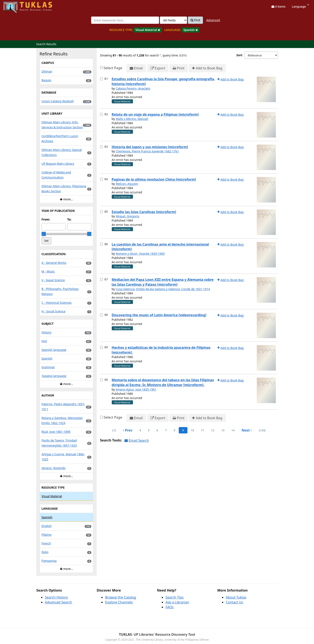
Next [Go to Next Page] (247, 430)
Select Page (113, 68)
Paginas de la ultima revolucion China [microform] (154, 179)
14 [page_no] (233, 430)
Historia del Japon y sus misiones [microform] (150, 147)
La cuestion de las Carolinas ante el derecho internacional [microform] (160, 247)
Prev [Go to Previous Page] (128, 430)
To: (69, 219)
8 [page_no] (174, 430)
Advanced (213, 20)
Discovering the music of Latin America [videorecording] (159, 315)
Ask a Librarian (177, 602)
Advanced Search (59, 602)
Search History (57, 597)
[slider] (44, 234)
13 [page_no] (223, 430)
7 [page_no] (166, 430)
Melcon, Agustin (127, 184)
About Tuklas (236, 597)
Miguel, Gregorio (128, 216)
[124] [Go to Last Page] (262, 430)
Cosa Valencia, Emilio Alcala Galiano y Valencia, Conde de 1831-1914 (163, 289)
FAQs (170, 607)
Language (300, 6)
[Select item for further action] (101, 79)
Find (195, 20)
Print (179, 68)
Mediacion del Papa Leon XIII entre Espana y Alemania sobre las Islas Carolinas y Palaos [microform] (163, 282)
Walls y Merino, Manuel (132, 119)
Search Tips (175, 597)
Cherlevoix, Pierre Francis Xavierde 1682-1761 (147, 151)
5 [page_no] (149, 430)
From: (46, 219)
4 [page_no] (140, 430)
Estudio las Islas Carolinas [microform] (144, 212)
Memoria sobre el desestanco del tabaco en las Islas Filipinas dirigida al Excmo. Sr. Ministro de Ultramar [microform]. (163, 382)
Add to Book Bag (207, 68)
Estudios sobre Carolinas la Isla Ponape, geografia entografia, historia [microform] (163, 81)
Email (136, 68)
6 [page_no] (157, 430)
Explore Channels (119, 602)
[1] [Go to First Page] (114, 430)
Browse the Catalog (121, 597)
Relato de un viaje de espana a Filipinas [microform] (155, 114)
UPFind (14, 5)
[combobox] (125, 20)
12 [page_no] (213, 430)
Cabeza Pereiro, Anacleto (133, 88)
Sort (239, 55)
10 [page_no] (192, 430)
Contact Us (234, 602)
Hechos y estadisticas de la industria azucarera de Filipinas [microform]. (161, 350)
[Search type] (173, 20)
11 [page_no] (203, 430)
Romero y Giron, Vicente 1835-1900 (140, 254)
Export (158, 68)
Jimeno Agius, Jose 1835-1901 (136, 389)
